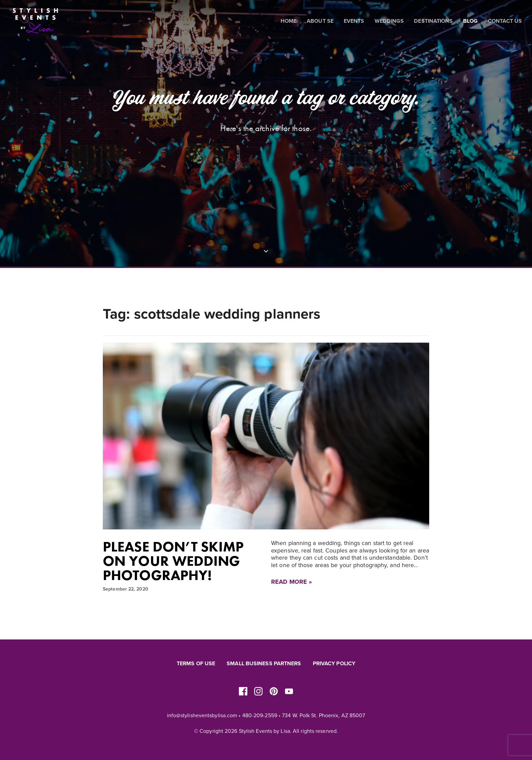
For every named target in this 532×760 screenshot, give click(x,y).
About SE (320, 21)
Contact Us (505, 21)
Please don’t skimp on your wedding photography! (173, 561)
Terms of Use (196, 664)
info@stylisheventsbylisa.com (202, 716)
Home (289, 21)
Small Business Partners (264, 664)
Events (354, 21)
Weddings (389, 21)
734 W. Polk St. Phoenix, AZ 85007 (324, 716)
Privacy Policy (334, 664)
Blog (470, 21)
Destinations (433, 21)
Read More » (291, 582)
